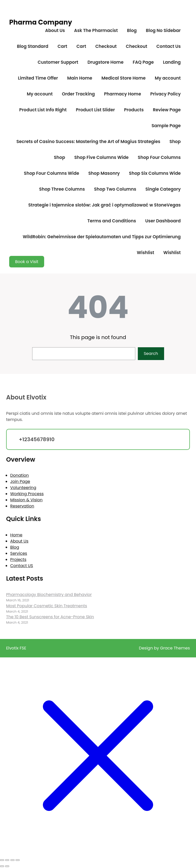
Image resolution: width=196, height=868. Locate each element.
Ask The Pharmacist (96, 30)
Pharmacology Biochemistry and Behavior (49, 595)
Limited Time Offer (38, 78)
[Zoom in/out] (2, 860)
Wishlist (145, 253)
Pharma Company (41, 22)
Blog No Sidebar (163, 30)
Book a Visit (27, 262)
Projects (18, 560)
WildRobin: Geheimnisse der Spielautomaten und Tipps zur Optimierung (102, 237)
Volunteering (23, 488)
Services (19, 553)
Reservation (22, 506)
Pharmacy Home (122, 94)
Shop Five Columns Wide (101, 157)
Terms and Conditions (112, 221)
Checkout (106, 46)
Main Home (80, 78)
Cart (62, 46)
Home (16, 535)
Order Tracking (78, 94)
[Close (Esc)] (18, 860)
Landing (172, 62)
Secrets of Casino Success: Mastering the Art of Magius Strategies (88, 142)
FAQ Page (143, 62)
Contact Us (169, 46)
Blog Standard (33, 46)
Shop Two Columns (115, 189)
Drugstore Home (106, 62)
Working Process (27, 494)
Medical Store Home (123, 78)
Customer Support (58, 62)
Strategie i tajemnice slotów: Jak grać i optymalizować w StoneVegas (105, 205)
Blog (132, 30)
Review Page (167, 110)
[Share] (13, 860)
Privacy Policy (166, 94)
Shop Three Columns (62, 189)
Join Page (20, 481)
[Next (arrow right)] (7, 866)
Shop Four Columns (159, 157)
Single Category (163, 189)
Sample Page (166, 126)
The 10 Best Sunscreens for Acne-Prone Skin (50, 617)
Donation (20, 475)
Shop (175, 142)
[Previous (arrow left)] (2, 866)
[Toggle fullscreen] (7, 860)
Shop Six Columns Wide (155, 173)
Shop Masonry (104, 173)
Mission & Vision (26, 500)
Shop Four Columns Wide (52, 173)
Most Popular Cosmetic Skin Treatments (47, 606)
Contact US (22, 566)
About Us (55, 30)
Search (151, 354)
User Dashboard (163, 221)
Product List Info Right (43, 110)
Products (134, 110)
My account (168, 78)
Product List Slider (95, 110)
